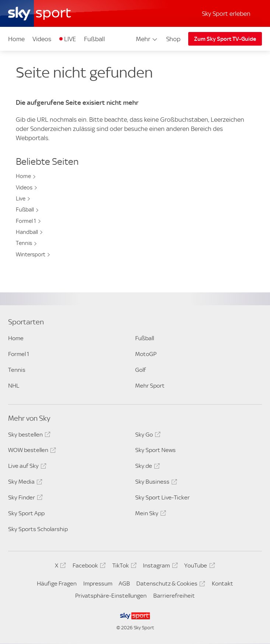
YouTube (198, 567)
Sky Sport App (26, 513)
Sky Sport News (155, 450)
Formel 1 (26, 221)
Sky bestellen (28, 436)
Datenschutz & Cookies (170, 585)
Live (21, 199)
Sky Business (155, 483)
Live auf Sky (26, 467)
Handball (27, 232)
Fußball (94, 39)
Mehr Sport (150, 386)
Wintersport (31, 255)
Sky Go (147, 436)
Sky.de (146, 467)
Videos (42, 39)
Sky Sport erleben (226, 14)
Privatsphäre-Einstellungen (111, 596)
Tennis (24, 243)
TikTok (123, 567)
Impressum (98, 583)
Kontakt (222, 583)
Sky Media (24, 483)
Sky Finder (24, 499)
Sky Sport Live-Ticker (162, 497)
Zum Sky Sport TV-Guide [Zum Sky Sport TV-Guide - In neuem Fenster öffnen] (225, 39)
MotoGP (146, 354)
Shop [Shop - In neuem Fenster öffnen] (173, 39)
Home (16, 39)
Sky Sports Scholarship (38, 529)
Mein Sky (150, 515)
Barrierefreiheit (174, 596)
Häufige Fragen (57, 583)
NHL (14, 386)
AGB (124, 583)
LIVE (70, 39)
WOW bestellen (31, 451)
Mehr (147, 39)
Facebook (88, 567)
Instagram (159, 567)
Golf (141, 370)
